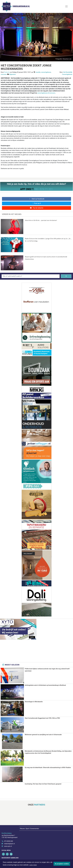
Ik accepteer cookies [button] (62, 864)
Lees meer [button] (33, 865)
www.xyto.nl (8, 846)
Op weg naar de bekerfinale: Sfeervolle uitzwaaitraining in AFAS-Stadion (48, 767)
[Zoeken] (66, 276)
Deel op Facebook (36, 199)
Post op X (36, 203)
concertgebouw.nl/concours (46, 93)
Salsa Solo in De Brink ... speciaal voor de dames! (41, 220)
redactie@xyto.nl (9, 843)
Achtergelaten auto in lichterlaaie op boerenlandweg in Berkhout (45, 685)
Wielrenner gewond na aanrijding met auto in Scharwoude (43, 734)
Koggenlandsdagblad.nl (21, 6)
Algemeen (12, 74)
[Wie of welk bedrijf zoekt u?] (31, 276)
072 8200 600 (9, 841)
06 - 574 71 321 (44, 189)
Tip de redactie (36, 208)
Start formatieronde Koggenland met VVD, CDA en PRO (42, 718)
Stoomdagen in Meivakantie (34, 702)
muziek (38, 72)
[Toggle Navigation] (66, 6)
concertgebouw (46, 72)
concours (4, 74)
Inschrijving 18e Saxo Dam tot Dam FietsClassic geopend (43, 784)
